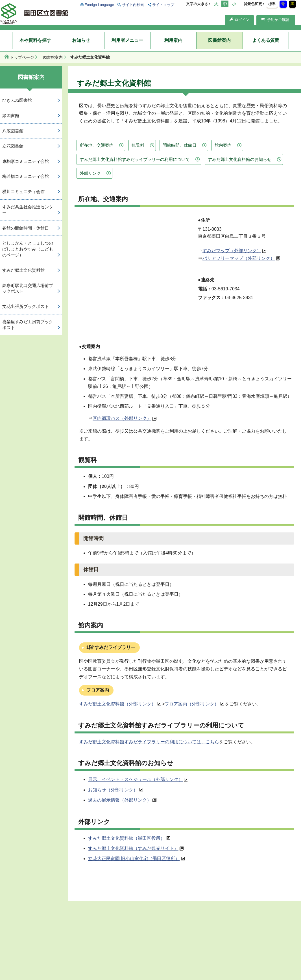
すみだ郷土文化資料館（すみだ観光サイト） (133, 848)
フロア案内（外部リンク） (192, 704)
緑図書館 (11, 116)
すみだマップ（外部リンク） (232, 251)
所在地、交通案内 (97, 145)
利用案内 (173, 40)
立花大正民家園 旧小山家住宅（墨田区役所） (134, 859)
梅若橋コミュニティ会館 (26, 176)
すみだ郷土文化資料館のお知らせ (240, 159)
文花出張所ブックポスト (26, 306)
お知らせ (81, 40)
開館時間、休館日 (180, 145)
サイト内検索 (133, 5)
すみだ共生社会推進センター (28, 210)
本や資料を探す (35, 40)
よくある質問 (266, 40)
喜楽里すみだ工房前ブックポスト (28, 325)
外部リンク (90, 173)
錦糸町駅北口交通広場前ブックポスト (28, 288)
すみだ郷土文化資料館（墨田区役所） (126, 838)
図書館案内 (219, 40)
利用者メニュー (127, 40)
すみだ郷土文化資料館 (23, 270)
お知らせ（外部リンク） (113, 790)
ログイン (239, 20)
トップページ (22, 57)
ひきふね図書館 (17, 100)
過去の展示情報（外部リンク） (120, 800)
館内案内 (223, 145)
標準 (272, 4)
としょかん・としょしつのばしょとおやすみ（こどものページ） (28, 249)
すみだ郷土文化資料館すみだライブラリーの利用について (135, 159)
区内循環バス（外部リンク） (122, 418)
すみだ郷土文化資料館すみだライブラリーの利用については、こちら (149, 742)
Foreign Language (99, 5)
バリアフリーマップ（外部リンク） (239, 258)
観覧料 (138, 145)
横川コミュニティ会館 (23, 192)
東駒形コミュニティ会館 (26, 161)
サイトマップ (163, 5)
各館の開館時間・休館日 (26, 228)
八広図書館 (13, 131)
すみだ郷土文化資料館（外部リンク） (117, 704)
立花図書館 (13, 146)
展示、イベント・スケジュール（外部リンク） (136, 779)
